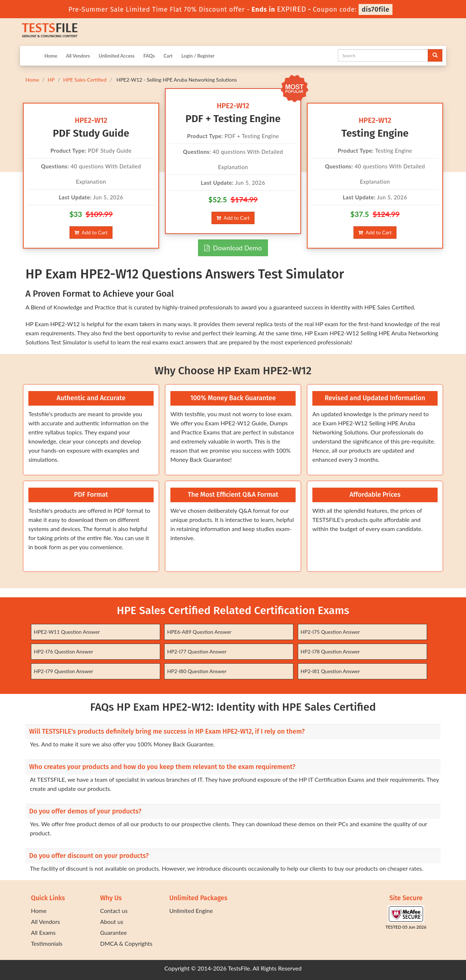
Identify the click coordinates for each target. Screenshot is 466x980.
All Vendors (78, 56)
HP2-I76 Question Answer (64, 651)
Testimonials (47, 943)
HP (51, 80)
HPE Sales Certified (85, 80)
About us (112, 922)
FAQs (149, 56)
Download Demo (233, 248)
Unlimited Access (117, 56)
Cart (168, 56)
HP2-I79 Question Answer (64, 671)
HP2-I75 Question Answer (330, 632)
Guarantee (113, 932)
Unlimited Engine (191, 911)
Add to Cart (91, 232)
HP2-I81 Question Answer (330, 671)
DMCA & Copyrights (126, 943)
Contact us (114, 911)
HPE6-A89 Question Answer (199, 632)
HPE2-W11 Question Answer (67, 632)
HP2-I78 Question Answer (330, 651)
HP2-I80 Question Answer (197, 671)
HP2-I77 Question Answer (197, 651)
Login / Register (198, 56)
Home (51, 56)
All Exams (43, 932)
